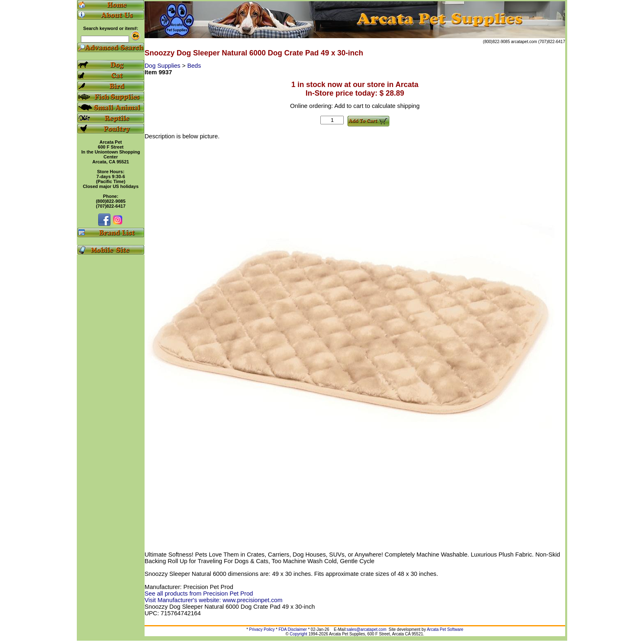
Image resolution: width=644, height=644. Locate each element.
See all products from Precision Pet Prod (199, 594)
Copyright (298, 634)
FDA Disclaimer (293, 629)
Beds (194, 66)
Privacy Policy (262, 629)
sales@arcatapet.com (367, 629)
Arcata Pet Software (445, 629)
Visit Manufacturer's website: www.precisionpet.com (214, 600)
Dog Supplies (163, 66)
